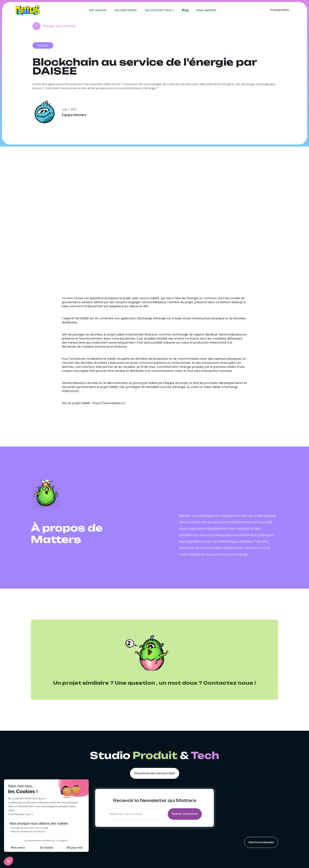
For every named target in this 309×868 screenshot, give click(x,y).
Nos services (98, 10)
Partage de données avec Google (30, 828)
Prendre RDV (280, 10)
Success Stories (126, 10)
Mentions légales (261, 842)
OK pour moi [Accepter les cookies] (75, 848)
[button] (8, 861)
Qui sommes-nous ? (159, 10)
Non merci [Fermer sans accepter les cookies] (18, 848)
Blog (185, 10)
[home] (28, 10)
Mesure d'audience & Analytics (28, 831)
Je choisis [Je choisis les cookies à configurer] (46, 848)
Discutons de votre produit (155, 773)
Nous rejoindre (207, 10)
